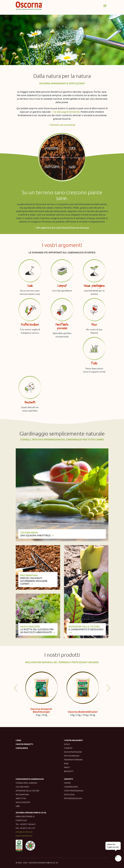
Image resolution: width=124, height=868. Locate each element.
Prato (67, 767)
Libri (18, 806)
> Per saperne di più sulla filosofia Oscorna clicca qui (62, 228)
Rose (66, 764)
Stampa (67, 783)
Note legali (69, 795)
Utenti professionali (74, 791)
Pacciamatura (22, 795)
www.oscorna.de (24, 836)
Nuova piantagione (73, 752)
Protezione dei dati (73, 798)
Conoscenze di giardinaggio (30, 779)
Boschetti (69, 771)
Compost (68, 748)
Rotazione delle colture (27, 791)
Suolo (67, 744)
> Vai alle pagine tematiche (66, 112)
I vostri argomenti (73, 740)
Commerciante (71, 787)
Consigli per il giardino (26, 783)
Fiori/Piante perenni (73, 760)
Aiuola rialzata (23, 802)
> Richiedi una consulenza (62, 125)
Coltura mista (22, 787)
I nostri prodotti (24, 744)
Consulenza (22, 748)
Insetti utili (21, 798)
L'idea (18, 740)
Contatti (69, 779)
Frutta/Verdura (72, 756)
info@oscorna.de (24, 832)
